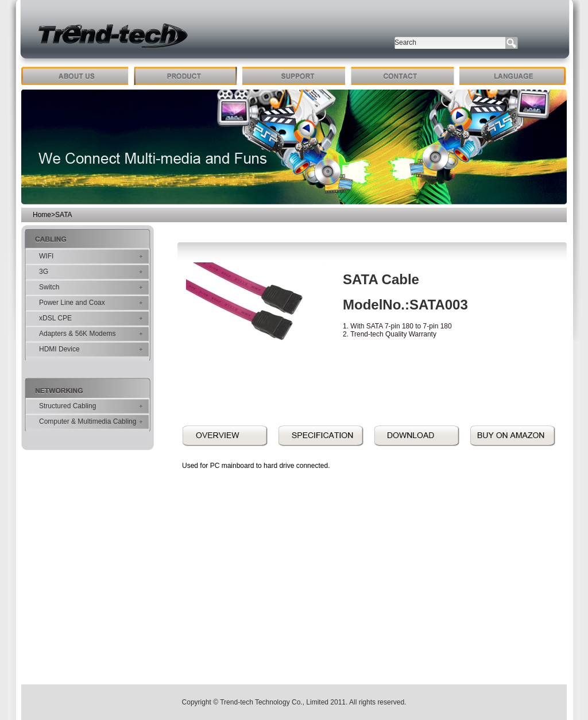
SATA (64, 215)
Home (42, 215)
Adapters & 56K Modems (77, 334)
